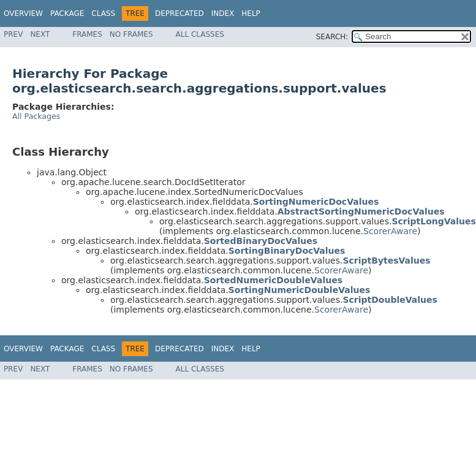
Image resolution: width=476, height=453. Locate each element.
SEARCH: (332, 37)
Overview (23, 13)
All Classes (200, 34)
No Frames (131, 34)
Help (251, 13)
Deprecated (179, 13)
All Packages (36, 116)
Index (223, 13)
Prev (13, 34)
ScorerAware (390, 231)
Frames (87, 34)
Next (40, 34)
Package (67, 13)
